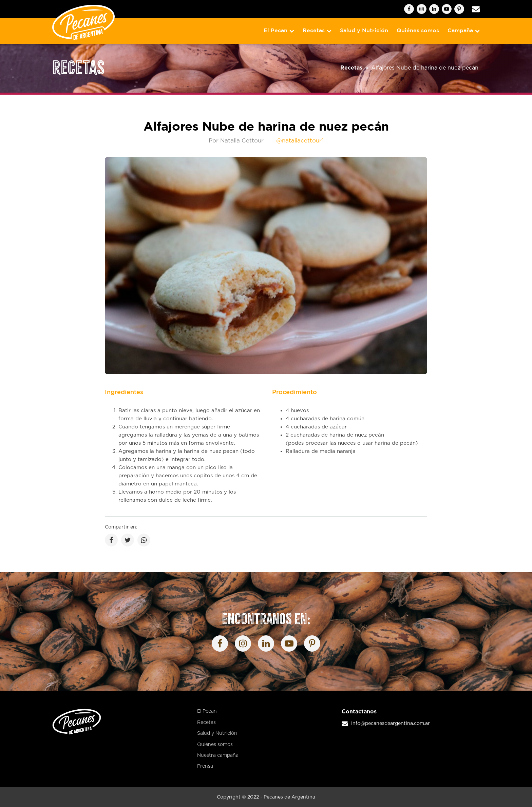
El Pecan (279, 31)
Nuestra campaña (218, 755)
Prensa (205, 766)
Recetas (317, 31)
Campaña (464, 31)
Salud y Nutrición (364, 31)
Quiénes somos (418, 31)
